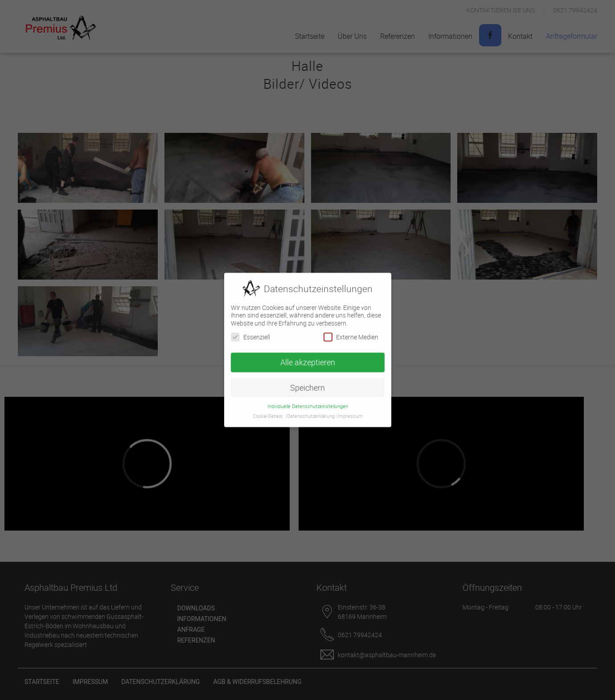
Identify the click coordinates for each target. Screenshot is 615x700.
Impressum (350, 414)
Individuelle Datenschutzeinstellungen (308, 404)
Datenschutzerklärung (311, 414)
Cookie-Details (268, 414)
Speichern (307, 385)
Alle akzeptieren (308, 360)
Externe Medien (351, 334)
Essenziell (250, 334)
